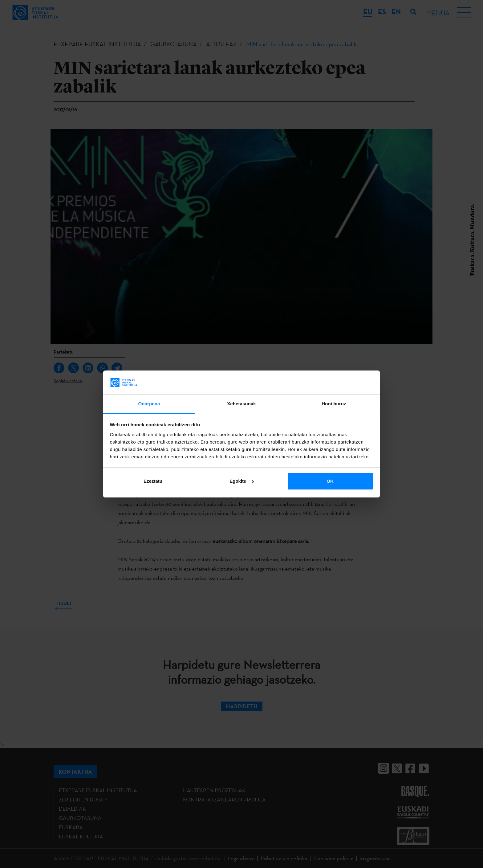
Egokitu (242, 481)
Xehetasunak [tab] (241, 404)
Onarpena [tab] (149, 404)
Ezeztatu (153, 481)
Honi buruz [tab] (334, 404)
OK (330, 481)
